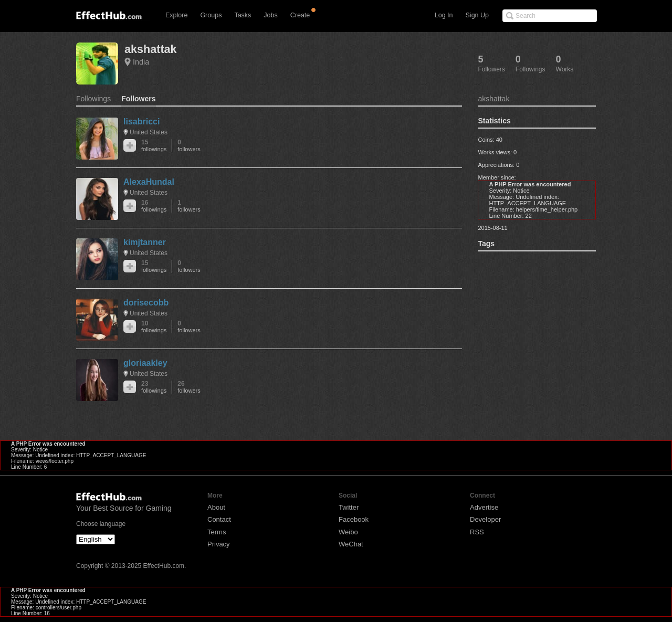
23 (154, 387)
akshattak (151, 49)
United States (149, 132)
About (216, 507)
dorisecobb (146, 303)
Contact (219, 519)
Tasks (243, 15)
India (141, 62)
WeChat (351, 544)
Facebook (354, 519)
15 (154, 146)
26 (189, 387)
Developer (485, 519)
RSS (477, 532)
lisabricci (141, 122)
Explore (176, 15)
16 (154, 206)
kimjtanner (145, 242)
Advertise (484, 507)
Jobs (270, 15)
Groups (211, 15)
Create (300, 15)
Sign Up (477, 15)
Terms (217, 532)
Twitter (349, 507)
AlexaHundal (149, 182)
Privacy (219, 544)
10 (154, 327)
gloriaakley (145, 363)
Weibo (348, 532)
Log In (444, 15)
